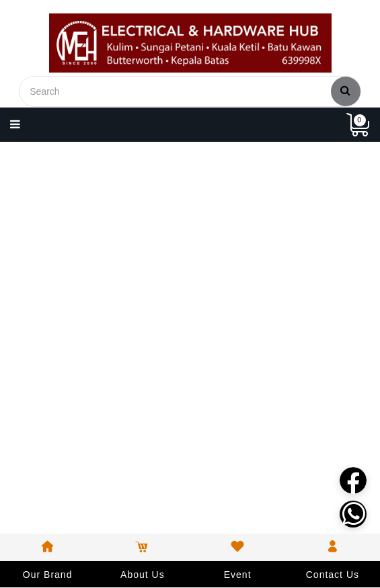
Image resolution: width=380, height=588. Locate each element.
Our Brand (48, 575)
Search (346, 90)
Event (238, 575)
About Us (143, 575)
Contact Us (333, 575)
